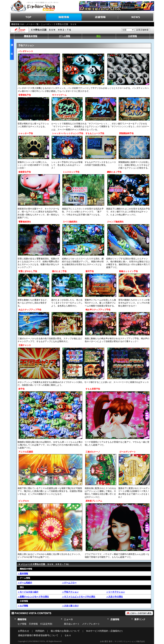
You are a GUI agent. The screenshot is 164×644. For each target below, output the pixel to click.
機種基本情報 (31, 36)
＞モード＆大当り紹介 (28, 592)
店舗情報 (100, 17)
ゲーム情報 (65, 36)
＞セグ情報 (23, 606)
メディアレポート (91, 624)
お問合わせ (24, 631)
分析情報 (132, 36)
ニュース (68, 619)
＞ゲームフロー (69, 583)
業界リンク (140, 619)
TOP (28, 17)
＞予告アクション (70, 592)
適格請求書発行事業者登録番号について (38, 635)
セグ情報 (22, 624)
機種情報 (64, 17)
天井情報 (33, 624)
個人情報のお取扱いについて (65, 631)
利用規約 (40, 631)
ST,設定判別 (46, 624)
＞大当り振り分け (70, 606)
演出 (98, 36)
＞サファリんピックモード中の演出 (79, 597)
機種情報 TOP (18, 24)
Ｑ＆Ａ (68, 635)
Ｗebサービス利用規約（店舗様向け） (105, 631)
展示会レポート (72, 624)
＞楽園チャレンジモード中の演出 (33, 597)
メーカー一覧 (32, 24)
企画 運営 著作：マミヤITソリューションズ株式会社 (122, 641)
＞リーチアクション (116, 592)
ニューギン (46, 24)
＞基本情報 (23, 574)
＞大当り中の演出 (115, 597)
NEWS (136, 17)
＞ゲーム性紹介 (25, 583)
